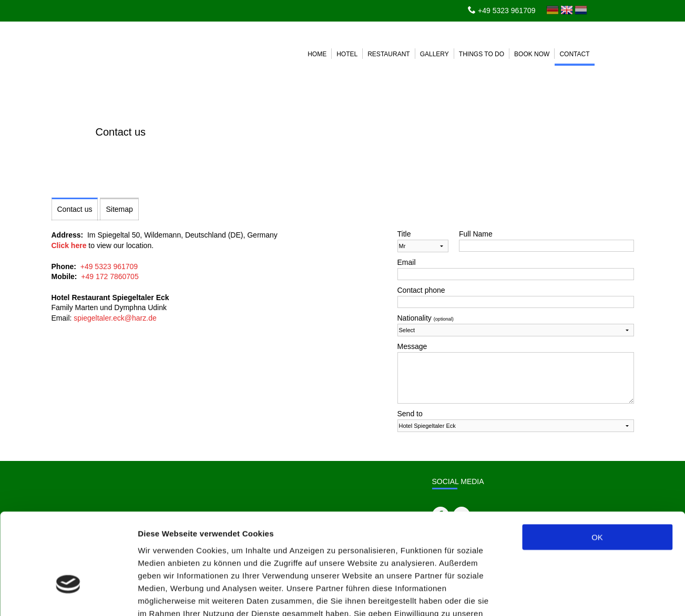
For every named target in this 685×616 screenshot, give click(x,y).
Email (407, 262)
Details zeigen (559, 595)
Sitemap (119, 209)
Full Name (476, 234)
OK (597, 464)
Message (412, 346)
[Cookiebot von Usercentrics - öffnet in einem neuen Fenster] (68, 596)
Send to (410, 414)
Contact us (75, 209)
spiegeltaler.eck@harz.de (115, 318)
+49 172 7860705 (110, 276)
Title (404, 234)
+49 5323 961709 (507, 11)
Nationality (426, 318)
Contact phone (421, 290)
